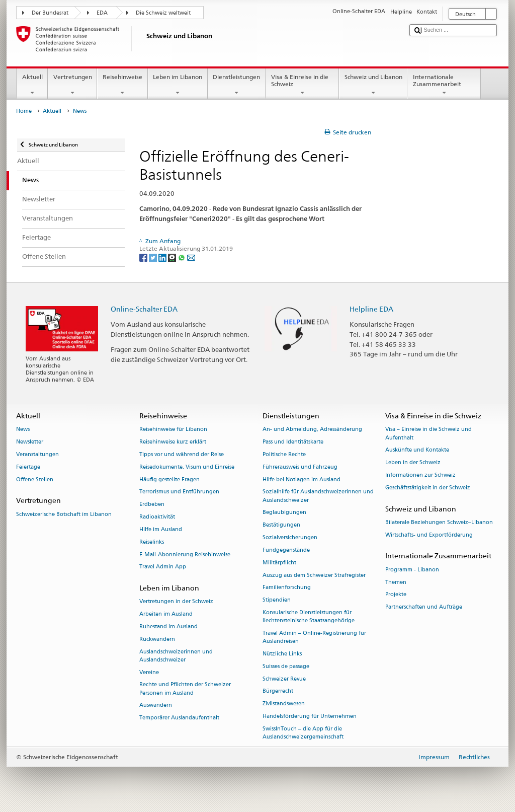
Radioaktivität (157, 517)
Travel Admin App (163, 567)
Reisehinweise (122, 85)
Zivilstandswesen (284, 704)
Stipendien (277, 600)
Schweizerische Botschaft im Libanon (64, 514)
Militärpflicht (279, 563)
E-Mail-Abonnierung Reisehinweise (185, 555)
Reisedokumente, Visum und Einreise (187, 467)
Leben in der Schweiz (413, 463)
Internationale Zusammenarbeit (444, 85)
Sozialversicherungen (290, 537)
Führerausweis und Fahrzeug (300, 467)
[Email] (191, 257)
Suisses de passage (286, 666)
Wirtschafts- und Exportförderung (429, 535)
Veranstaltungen (37, 454)
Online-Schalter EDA (144, 309)
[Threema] (173, 257)
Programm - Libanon (412, 570)
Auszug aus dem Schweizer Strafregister (314, 575)
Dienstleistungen (237, 85)
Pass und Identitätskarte (293, 442)
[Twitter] (154, 257)
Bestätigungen (281, 525)
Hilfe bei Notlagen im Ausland (302, 479)
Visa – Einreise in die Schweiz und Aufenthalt (428, 434)
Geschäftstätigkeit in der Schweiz (428, 488)
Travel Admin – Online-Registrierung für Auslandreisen (314, 637)
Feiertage (28, 467)
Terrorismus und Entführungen (179, 492)
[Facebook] (144, 257)
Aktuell (32, 85)
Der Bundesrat (50, 13)
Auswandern (156, 706)
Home (24, 111)
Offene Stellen (35, 479)
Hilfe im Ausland (161, 529)
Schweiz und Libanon (373, 85)
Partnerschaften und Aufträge (424, 607)
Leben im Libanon (178, 85)
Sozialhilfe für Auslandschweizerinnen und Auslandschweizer (318, 496)
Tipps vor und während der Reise (182, 454)
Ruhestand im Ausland (168, 626)
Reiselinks (152, 542)
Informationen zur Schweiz (420, 475)
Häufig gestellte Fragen (169, 479)
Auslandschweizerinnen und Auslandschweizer (176, 656)
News (23, 430)
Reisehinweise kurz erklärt (173, 442)
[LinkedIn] (163, 257)
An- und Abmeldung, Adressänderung (312, 430)
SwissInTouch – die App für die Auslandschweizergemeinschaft (303, 733)
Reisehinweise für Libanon (173, 430)
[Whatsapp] (182, 257)
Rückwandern (157, 639)
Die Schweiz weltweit (163, 13)
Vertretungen (72, 85)
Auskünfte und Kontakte (417, 450)
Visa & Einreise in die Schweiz (302, 85)
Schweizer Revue (284, 679)
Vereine (149, 672)
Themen (396, 582)
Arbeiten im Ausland (166, 614)
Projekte (396, 595)
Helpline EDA (371, 309)
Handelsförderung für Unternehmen (310, 716)
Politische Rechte (284, 454)
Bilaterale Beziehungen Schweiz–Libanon (439, 522)
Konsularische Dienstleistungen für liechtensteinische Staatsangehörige (309, 616)
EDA (102, 13)
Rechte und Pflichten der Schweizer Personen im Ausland (185, 689)
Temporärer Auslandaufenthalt (179, 718)
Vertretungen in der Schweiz (176, 602)
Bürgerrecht (278, 691)
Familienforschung (287, 588)
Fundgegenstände (286, 550)
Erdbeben (152, 505)
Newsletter (30, 442)
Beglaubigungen (284, 513)
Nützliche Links (282, 654)
